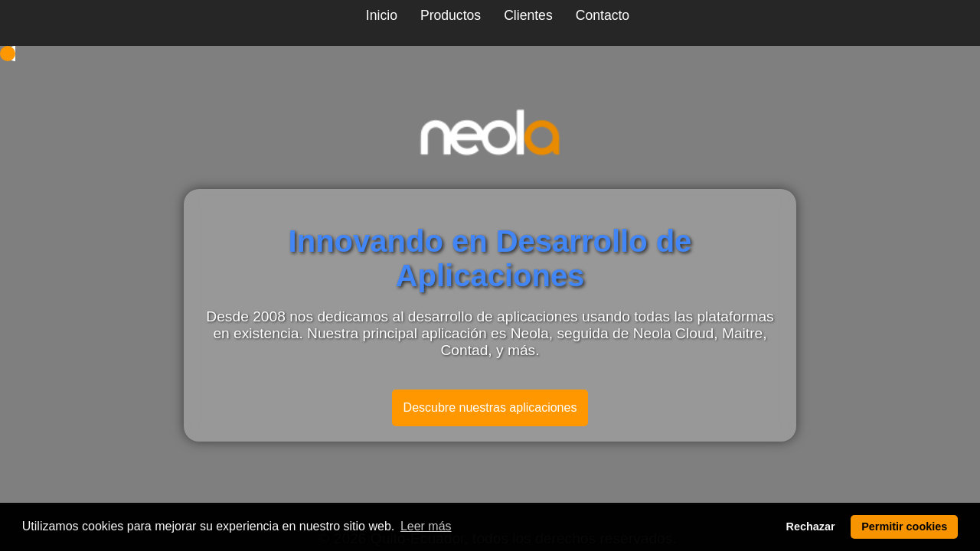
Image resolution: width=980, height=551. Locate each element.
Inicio (382, 15)
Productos (451, 15)
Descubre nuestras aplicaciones (490, 408)
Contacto (603, 15)
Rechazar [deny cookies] (811, 527)
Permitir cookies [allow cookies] (904, 527)
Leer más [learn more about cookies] (426, 526)
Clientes (528, 15)
